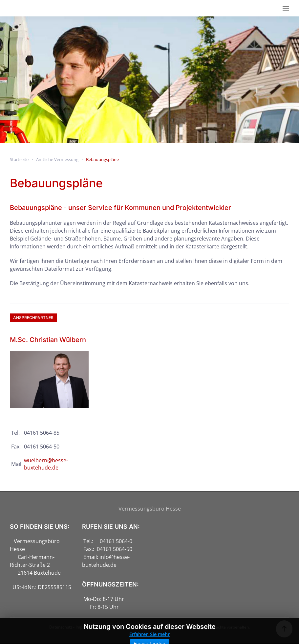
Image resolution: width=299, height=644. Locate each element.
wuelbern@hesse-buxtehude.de (46, 464)
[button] (286, 8)
